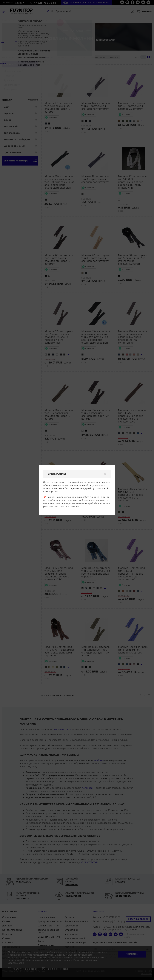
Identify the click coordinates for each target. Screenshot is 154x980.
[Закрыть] (105, 474)
